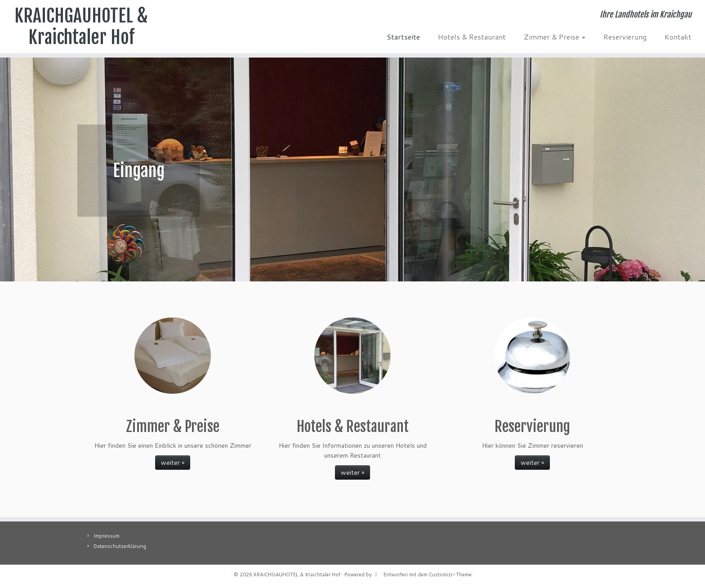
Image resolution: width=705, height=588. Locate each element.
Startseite (403, 37)
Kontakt (678, 37)
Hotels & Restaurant (472, 37)
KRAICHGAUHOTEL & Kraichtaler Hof (81, 27)
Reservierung (625, 37)
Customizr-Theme (450, 575)
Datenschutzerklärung (120, 546)
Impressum (107, 536)
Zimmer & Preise (555, 37)
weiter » (173, 463)
